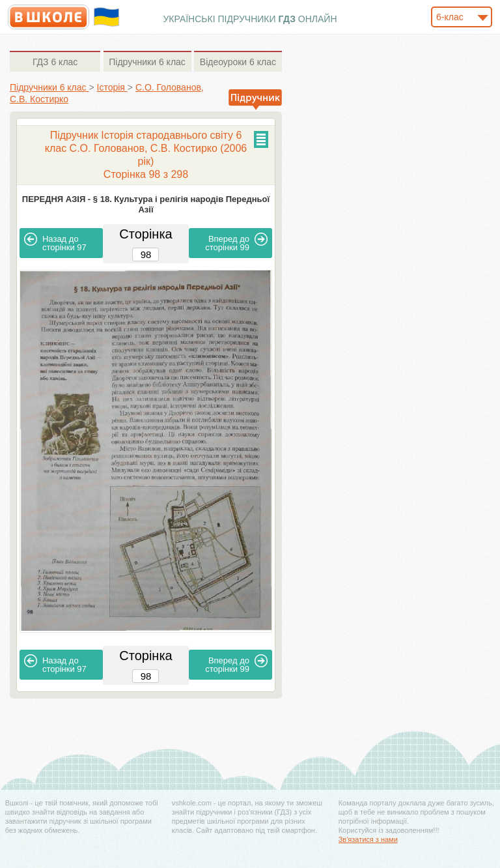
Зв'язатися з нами (368, 839)
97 (55, 242)
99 (236, 242)
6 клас (55, 62)
